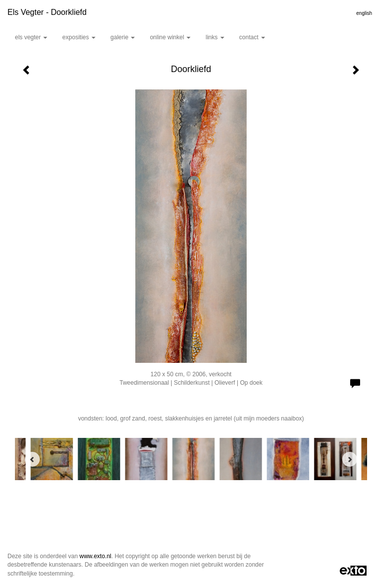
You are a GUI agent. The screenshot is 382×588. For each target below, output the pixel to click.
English (364, 13)
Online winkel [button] (170, 37)
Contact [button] (252, 37)
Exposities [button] (79, 37)
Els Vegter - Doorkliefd (47, 12)
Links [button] (215, 37)
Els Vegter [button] (31, 37)
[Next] (350, 459)
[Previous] (32, 459)
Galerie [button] (123, 37)
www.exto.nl (95, 556)
